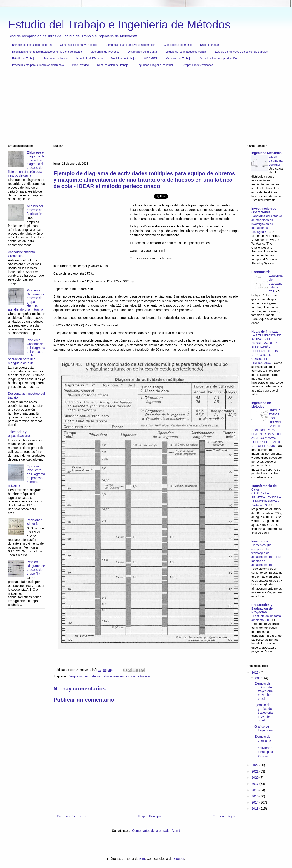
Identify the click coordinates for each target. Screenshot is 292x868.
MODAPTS (151, 59)
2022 (255, 765)
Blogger (179, 859)
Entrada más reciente (72, 816)
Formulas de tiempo (56, 59)
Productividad (80, 65)
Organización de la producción (218, 59)
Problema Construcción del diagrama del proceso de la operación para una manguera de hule (27, 352)
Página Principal (150, 816)
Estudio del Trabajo (24, 59)
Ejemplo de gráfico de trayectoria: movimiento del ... (264, 691)
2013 (255, 809)
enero (260, 678)
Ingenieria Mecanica (266, 153)
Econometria (261, 272)
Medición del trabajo (123, 59)
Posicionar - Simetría (35, 522)
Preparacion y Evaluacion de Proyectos (262, 608)
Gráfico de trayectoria (264, 728)
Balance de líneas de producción (32, 45)
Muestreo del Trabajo (179, 59)
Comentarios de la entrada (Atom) (156, 831)
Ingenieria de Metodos (261, 405)
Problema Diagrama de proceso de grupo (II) (36, 568)
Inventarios (260, 541)
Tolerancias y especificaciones (20, 434)
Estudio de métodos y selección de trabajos (241, 52)
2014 (255, 802)
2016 (255, 790)
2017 (255, 784)
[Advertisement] (144, 107)
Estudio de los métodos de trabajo (186, 52)
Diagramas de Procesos (105, 52)
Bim (142, 859)
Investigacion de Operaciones (264, 210)
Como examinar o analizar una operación (130, 45)
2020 (255, 778)
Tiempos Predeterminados (197, 65)
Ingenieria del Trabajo (89, 59)
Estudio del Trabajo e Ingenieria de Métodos (119, 25)
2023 (255, 672)
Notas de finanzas (265, 332)
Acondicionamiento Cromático (21, 254)
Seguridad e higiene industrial (155, 65)
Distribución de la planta (142, 52)
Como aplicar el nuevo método (79, 45)
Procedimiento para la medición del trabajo (38, 65)
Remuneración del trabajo (113, 65)
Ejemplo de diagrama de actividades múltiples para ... (264, 746)
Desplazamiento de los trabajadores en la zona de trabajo (47, 52)
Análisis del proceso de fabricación (35, 210)
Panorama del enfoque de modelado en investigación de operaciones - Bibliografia (267, 224)
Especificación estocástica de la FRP (276, 283)
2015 (255, 796)
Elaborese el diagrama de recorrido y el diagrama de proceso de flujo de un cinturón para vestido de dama (27, 164)
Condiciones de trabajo (178, 45)
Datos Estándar (210, 45)
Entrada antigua (224, 816)
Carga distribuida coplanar (276, 161)
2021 (255, 771)
